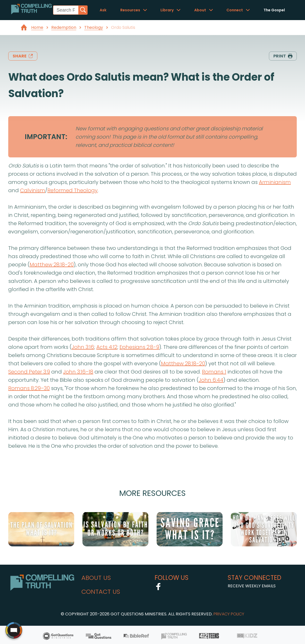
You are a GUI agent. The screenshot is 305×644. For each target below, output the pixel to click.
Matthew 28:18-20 (52, 265)
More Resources (152, 493)
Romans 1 (214, 372)
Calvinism (33, 190)
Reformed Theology (73, 190)
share (23, 56)
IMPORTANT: (46, 137)
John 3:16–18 (78, 372)
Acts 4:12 (107, 347)
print (283, 56)
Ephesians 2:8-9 (139, 347)
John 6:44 (211, 380)
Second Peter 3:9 (29, 372)
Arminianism (275, 182)
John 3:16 (83, 347)
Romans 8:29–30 (29, 388)
